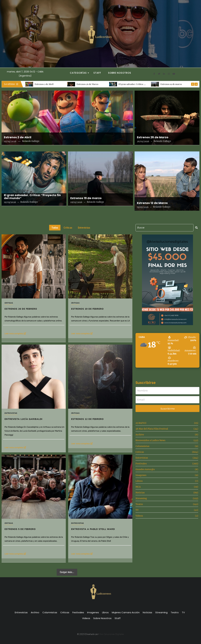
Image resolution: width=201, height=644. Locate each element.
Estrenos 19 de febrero (87, 309)
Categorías (79, 73)
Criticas (9, 303)
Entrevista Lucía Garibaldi (23, 419)
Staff (97, 73)
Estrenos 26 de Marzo (87, 84)
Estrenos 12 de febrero (95, 405)
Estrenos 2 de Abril (44, 84)
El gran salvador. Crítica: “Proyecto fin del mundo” (144, 84)
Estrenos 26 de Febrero (21, 309)
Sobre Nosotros (120, 73)
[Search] (164, 228)
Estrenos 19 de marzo (171, 84)
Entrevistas (11, 413)
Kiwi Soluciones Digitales (112, 634)
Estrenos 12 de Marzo (152, 203)
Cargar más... (67, 572)
